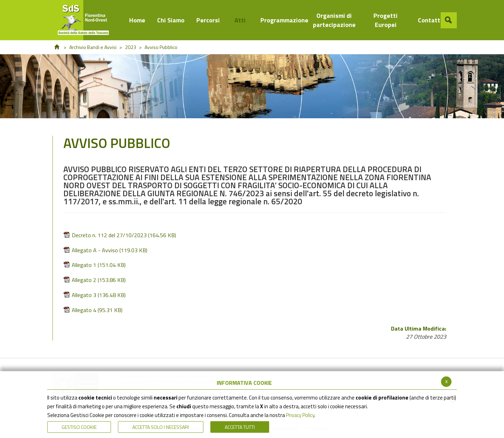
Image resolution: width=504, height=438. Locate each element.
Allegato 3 (94, 295)
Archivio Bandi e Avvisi (93, 47)
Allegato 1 (94, 265)
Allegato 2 (94, 280)
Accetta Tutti (240, 427)
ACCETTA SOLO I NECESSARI (161, 427)
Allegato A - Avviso (105, 250)
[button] (449, 20)
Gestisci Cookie (79, 427)
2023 (131, 47)
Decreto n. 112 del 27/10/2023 (120, 235)
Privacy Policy (300, 415)
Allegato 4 (93, 310)
